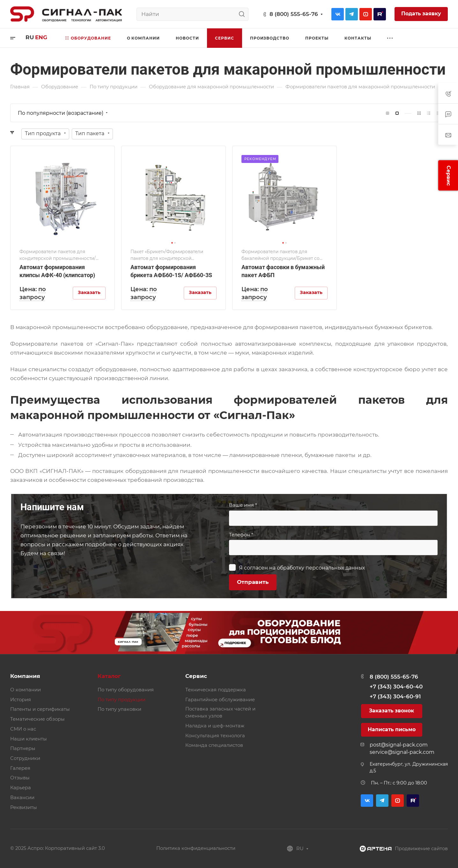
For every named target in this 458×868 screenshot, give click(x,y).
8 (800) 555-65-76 (294, 14)
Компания (25, 676)
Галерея (20, 768)
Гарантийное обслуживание (220, 700)
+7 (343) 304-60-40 (396, 687)
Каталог (109, 676)
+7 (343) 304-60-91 (395, 696)
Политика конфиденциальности (196, 848)
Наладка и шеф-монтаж (215, 726)
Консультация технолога (215, 736)
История (21, 700)
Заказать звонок (392, 711)
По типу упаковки (119, 709)
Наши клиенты (29, 739)
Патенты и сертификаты (40, 709)
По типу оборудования (126, 690)
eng (41, 37)
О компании (26, 690)
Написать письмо (392, 729)
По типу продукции (122, 700)
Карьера (21, 788)
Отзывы (20, 778)
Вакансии (22, 798)
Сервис (196, 676)
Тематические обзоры (37, 719)
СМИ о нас (23, 729)
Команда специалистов (214, 745)
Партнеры (23, 748)
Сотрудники (25, 758)
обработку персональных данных (321, 568)
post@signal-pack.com (399, 745)
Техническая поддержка (216, 690)
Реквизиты (24, 807)
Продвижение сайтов (421, 849)
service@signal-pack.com (402, 752)
